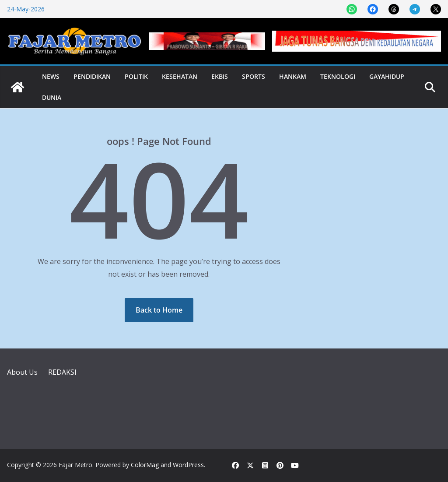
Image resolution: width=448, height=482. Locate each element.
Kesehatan (180, 76)
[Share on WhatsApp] (352, 9)
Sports (254, 76)
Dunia (52, 97)
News (51, 76)
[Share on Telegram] (415, 9)
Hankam (293, 76)
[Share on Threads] (394, 9)
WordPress (188, 465)
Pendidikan (92, 76)
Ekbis (220, 76)
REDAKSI (62, 372)
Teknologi (338, 76)
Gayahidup (387, 76)
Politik (136, 76)
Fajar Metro (75, 465)
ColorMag (145, 465)
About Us (22, 372)
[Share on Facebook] (373, 9)
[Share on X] (436, 9)
